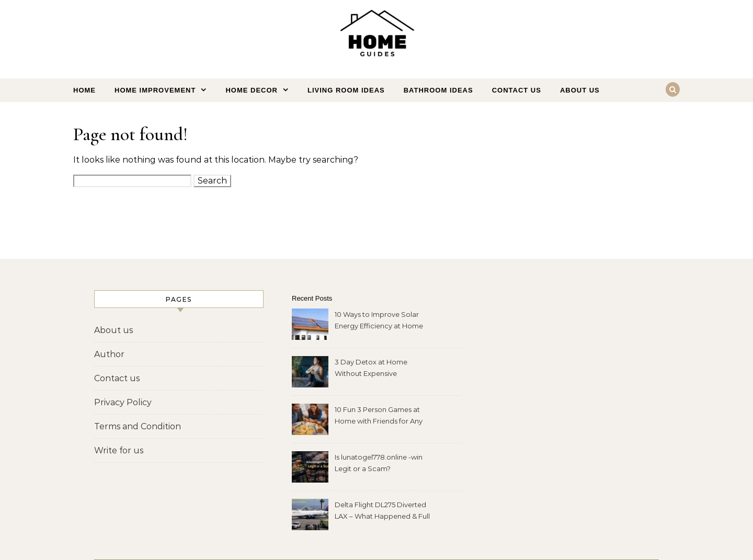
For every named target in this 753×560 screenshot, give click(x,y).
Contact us (517, 90)
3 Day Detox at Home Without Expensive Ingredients (371, 369)
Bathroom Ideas (438, 90)
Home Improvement (155, 90)
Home (84, 90)
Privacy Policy (123, 402)
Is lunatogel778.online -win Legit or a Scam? (379, 463)
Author (109, 354)
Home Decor (252, 90)
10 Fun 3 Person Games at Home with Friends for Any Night (379, 416)
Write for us (119, 450)
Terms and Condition (138, 426)
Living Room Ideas (346, 90)
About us (580, 90)
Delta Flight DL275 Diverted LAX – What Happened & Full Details (382, 512)
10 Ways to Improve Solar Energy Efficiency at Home (379, 320)
